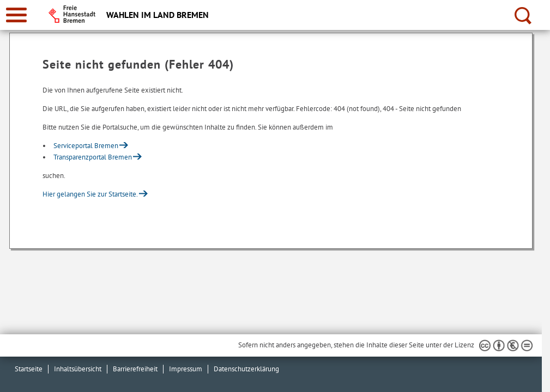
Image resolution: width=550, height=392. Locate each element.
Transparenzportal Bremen (93, 157)
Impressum (186, 369)
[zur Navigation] (16, 15)
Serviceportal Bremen (86, 146)
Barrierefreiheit (135, 369)
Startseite (29, 369)
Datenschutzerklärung (246, 369)
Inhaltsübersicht (78, 369)
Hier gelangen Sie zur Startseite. (90, 194)
